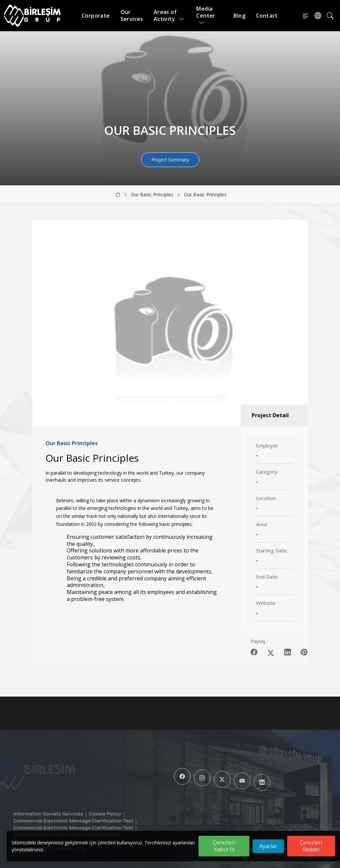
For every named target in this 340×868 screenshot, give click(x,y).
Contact (267, 16)
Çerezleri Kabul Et (224, 846)
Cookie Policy (93, 814)
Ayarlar (268, 846)
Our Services (132, 15)
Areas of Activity (169, 15)
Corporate (96, 16)
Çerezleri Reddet (311, 846)
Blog (239, 16)
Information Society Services (36, 814)
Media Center (206, 16)
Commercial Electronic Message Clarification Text (61, 821)
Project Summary (170, 160)
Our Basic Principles (152, 194)
